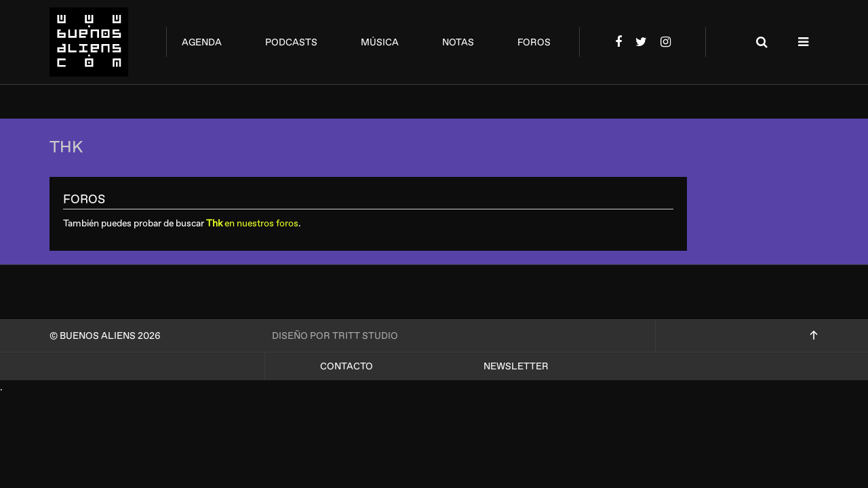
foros (534, 42)
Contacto (347, 366)
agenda (202, 42)
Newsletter (516, 366)
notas (458, 42)
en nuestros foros (252, 223)
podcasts (291, 42)
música (380, 42)
